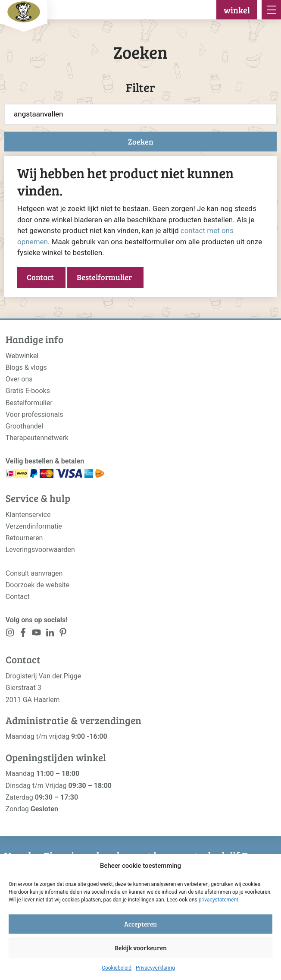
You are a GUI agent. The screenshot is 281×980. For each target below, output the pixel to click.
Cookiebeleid (117, 968)
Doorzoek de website (38, 585)
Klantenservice (28, 515)
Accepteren (140, 924)
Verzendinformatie (34, 526)
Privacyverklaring (155, 968)
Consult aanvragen (34, 573)
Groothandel (24, 426)
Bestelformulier (104, 277)
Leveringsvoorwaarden (40, 550)
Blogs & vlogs (26, 367)
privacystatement (219, 900)
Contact (40, 277)
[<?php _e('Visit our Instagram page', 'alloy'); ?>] (10, 634)
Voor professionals (34, 414)
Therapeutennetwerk (37, 438)
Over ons (19, 379)
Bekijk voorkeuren (141, 948)
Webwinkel (22, 356)
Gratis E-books (28, 391)
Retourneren (24, 538)
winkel (237, 10)
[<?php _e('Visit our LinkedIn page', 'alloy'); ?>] (50, 634)
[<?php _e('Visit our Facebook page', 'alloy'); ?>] (23, 634)
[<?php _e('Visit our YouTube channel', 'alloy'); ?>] (36, 634)
